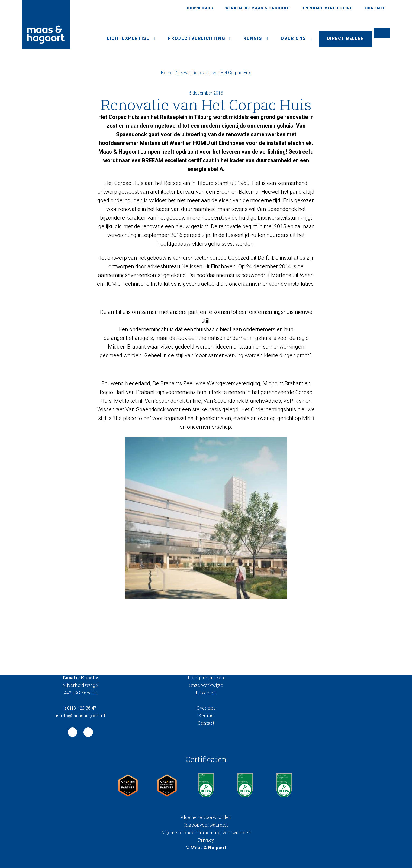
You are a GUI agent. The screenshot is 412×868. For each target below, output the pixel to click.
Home (167, 73)
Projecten (206, 693)
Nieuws (183, 73)
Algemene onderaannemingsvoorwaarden (206, 833)
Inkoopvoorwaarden (206, 825)
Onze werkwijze (206, 685)
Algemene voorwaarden (206, 817)
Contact (375, 8)
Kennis (250, 39)
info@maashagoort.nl (81, 716)
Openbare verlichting (327, 8)
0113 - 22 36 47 (80, 708)
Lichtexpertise (126, 39)
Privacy (206, 840)
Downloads (200, 8)
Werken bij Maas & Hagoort (257, 8)
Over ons (291, 39)
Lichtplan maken (206, 678)
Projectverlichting (194, 39)
